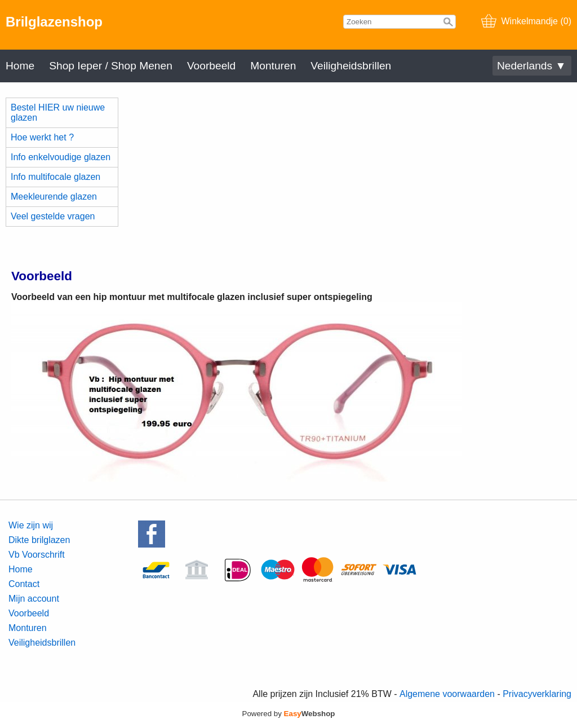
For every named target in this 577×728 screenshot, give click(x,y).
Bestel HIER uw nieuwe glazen (58, 112)
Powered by (289, 714)
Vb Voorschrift (37, 555)
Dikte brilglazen (39, 540)
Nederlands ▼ (531, 66)
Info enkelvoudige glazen (61, 157)
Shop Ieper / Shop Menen (111, 66)
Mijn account (34, 599)
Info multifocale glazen (56, 177)
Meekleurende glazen (54, 197)
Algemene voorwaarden (447, 694)
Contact (24, 584)
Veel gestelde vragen (53, 216)
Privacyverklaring (537, 694)
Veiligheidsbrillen (351, 66)
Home (20, 66)
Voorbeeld (211, 66)
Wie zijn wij (31, 525)
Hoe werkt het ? (42, 137)
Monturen (273, 66)
